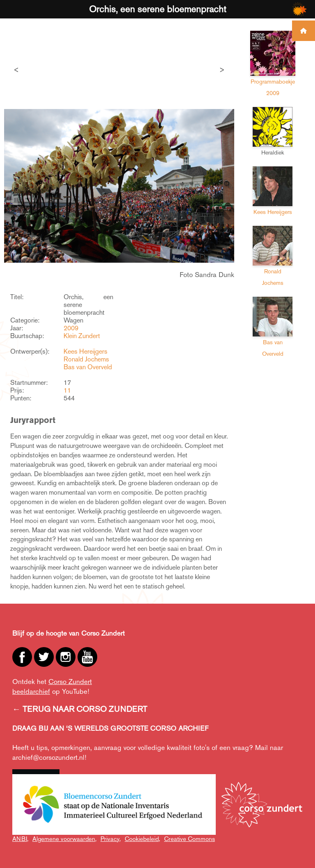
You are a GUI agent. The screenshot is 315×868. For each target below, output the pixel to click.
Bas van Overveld (88, 367)
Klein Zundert (82, 336)
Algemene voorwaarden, (64, 839)
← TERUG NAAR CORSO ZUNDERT (80, 709)
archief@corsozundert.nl (48, 757)
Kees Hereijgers (86, 351)
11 (67, 390)
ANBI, (20, 839)
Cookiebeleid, (142, 839)
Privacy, (111, 839)
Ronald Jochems (86, 359)
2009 (71, 328)
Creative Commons (189, 839)
